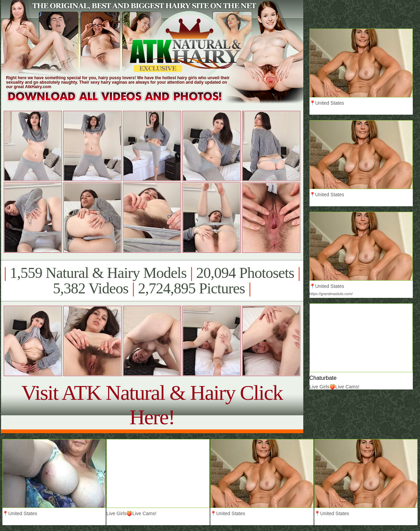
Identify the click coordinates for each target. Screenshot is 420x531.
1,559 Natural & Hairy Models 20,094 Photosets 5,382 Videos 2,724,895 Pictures (152, 281)
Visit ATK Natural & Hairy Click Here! (152, 405)
